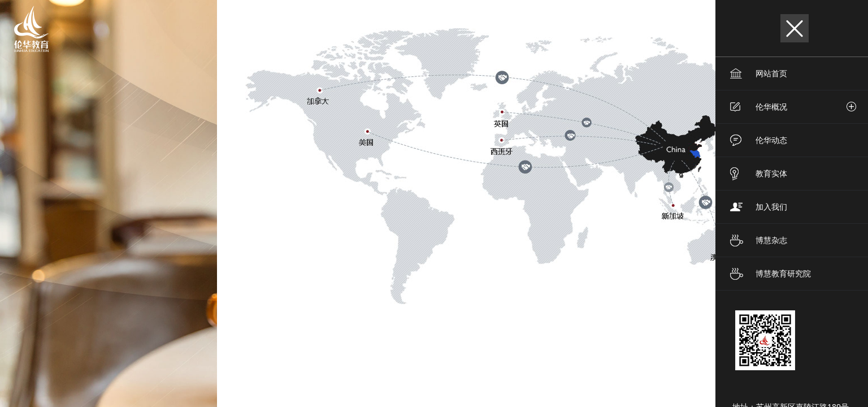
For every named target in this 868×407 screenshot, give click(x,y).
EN (638, 28)
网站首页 (771, 73)
